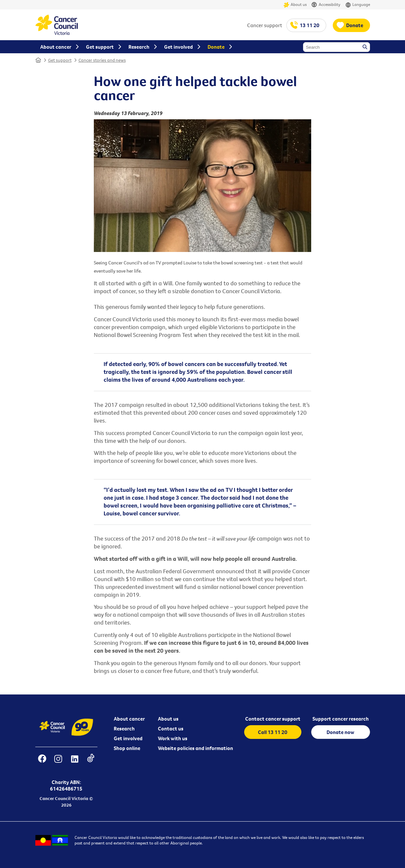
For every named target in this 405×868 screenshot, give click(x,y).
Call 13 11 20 (273, 732)
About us (295, 5)
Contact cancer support (273, 719)
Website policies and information (195, 748)
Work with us (173, 738)
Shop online (127, 748)
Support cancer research (341, 719)
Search (365, 47)
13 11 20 (310, 25)
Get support (60, 60)
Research (124, 728)
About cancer (129, 719)
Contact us (171, 728)
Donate (355, 25)
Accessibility (326, 5)
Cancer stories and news (102, 60)
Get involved (128, 738)
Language (358, 5)
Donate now (340, 732)
